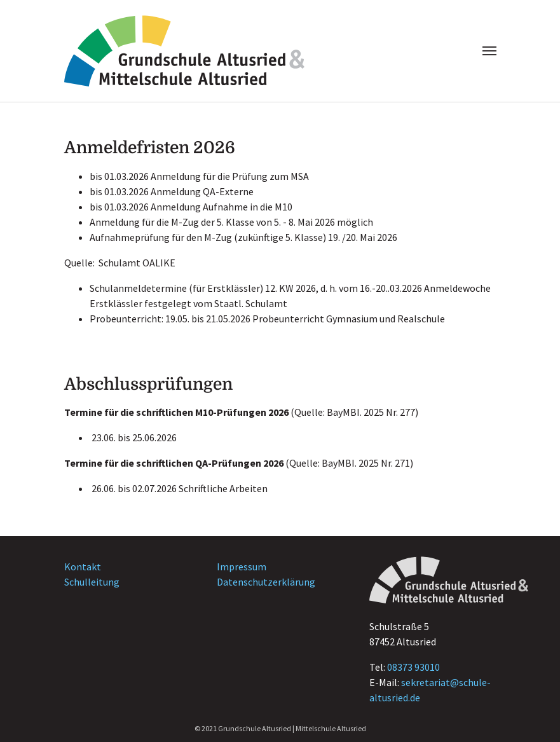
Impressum (242, 567)
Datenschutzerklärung (266, 582)
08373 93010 (413, 667)
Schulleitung (92, 582)
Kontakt (83, 567)
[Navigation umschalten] (489, 51)
